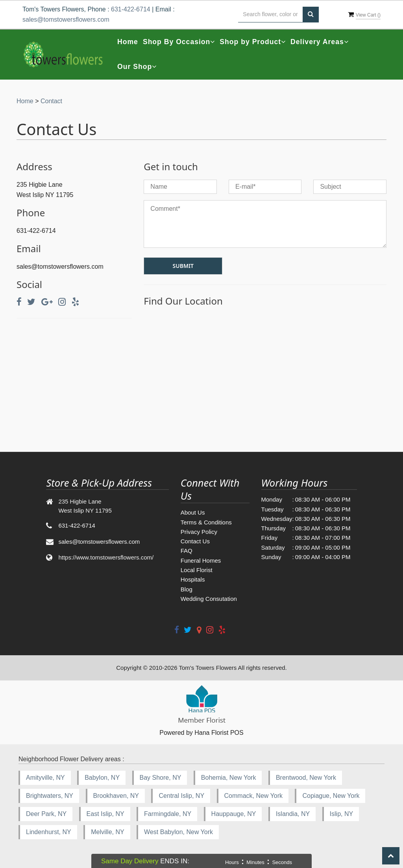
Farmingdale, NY (168, 814)
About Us (193, 512)
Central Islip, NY (181, 796)
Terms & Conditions (206, 522)
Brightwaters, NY (50, 796)
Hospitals (193, 579)
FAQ (187, 551)
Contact (51, 101)
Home (128, 42)
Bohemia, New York (229, 778)
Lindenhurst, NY (49, 832)
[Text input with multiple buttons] (270, 15)
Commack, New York (254, 796)
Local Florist (197, 570)
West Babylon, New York (178, 832)
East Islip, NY (105, 814)
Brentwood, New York (306, 778)
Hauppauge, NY (234, 814)
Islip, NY (342, 814)
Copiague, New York (331, 796)
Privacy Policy (199, 532)
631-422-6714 (131, 9)
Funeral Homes (201, 560)
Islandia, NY (293, 814)
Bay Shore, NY (161, 778)
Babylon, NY (102, 778)
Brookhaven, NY (116, 796)
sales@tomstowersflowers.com (66, 20)
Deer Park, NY (46, 814)
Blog (187, 589)
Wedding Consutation (209, 599)
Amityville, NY (45, 778)
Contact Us (195, 541)
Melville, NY (107, 832)
